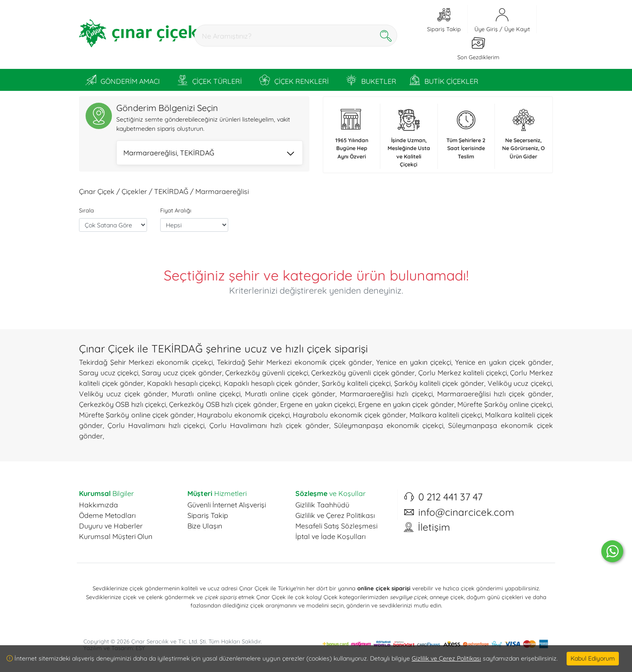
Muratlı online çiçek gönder (290, 394)
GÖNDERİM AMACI (123, 80)
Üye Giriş (486, 29)
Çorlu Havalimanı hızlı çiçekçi (156, 425)
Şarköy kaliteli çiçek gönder (439, 383)
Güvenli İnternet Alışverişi (227, 505)
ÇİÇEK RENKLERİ (294, 80)
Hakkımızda (99, 505)
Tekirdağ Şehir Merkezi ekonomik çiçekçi (146, 362)
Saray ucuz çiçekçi (109, 373)
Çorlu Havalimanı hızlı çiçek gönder (269, 425)
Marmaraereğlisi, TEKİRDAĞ (209, 154)
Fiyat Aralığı (176, 210)
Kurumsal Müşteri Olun (116, 536)
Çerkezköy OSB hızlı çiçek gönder (223, 404)
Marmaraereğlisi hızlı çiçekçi (386, 394)
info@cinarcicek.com (466, 512)
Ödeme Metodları (107, 515)
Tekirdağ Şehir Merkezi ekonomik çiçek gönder (294, 362)
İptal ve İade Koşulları (330, 536)
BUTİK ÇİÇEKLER (444, 80)
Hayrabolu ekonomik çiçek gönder (349, 415)
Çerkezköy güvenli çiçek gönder (363, 373)
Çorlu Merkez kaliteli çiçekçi (463, 373)
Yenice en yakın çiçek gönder (503, 362)
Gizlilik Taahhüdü (322, 505)
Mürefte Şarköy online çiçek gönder (136, 415)
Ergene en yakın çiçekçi (318, 404)
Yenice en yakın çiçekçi (414, 362)
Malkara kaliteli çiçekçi (446, 415)
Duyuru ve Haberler (111, 526)
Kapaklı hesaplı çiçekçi (184, 383)
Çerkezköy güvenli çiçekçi (266, 373)
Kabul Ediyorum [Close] (593, 658)
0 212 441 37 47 (450, 497)
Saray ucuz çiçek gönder (182, 373)
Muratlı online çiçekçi (206, 394)
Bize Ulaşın (205, 526)
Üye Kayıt (517, 29)
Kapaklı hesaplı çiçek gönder (271, 383)
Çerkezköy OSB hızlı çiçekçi (122, 404)
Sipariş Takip (208, 515)
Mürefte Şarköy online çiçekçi (505, 404)
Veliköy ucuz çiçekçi (520, 383)
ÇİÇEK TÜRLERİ (210, 80)
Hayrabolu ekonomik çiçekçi (243, 415)
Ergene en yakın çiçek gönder (406, 404)
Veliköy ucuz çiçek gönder (123, 394)
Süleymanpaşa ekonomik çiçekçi (389, 425)
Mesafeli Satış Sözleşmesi (336, 526)
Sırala (86, 210)
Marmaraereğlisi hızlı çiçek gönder (494, 394)
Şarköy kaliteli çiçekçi (356, 383)
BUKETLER (371, 80)
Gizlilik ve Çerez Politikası (335, 515)
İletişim (434, 527)
